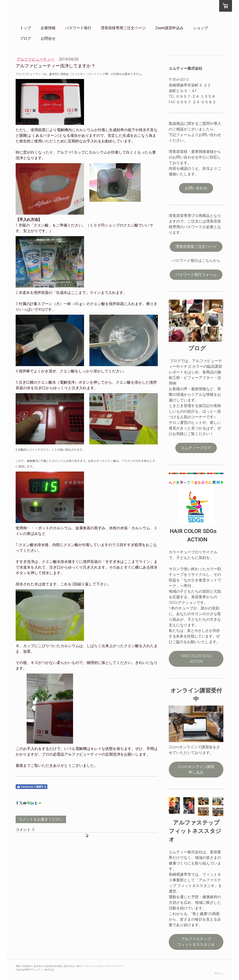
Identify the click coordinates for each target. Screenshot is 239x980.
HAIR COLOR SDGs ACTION (196, 659)
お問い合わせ (196, 188)
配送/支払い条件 (73, 966)
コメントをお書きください (41, 819)
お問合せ (48, 38)
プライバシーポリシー (95, 966)
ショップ (200, 28)
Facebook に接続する (32, 787)
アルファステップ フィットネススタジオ (200, 942)
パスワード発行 (78, 28)
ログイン (219, 973)
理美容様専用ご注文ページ (123, 28)
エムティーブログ (196, 448)
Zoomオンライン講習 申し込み (200, 769)
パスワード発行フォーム (196, 275)
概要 (18, 966)
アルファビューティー (36, 59)
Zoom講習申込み (169, 28)
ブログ (25, 38)
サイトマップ (116, 966)
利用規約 (27, 966)
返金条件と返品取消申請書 (48, 966)
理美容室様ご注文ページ (196, 247)
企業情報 (48, 28)
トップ (25, 28)
